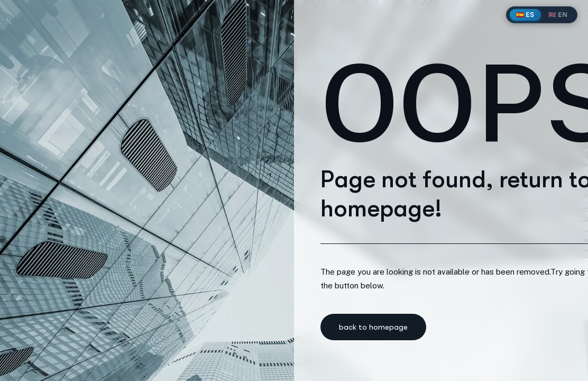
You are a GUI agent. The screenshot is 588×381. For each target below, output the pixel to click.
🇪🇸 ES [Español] (525, 15)
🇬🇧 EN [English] (558, 15)
